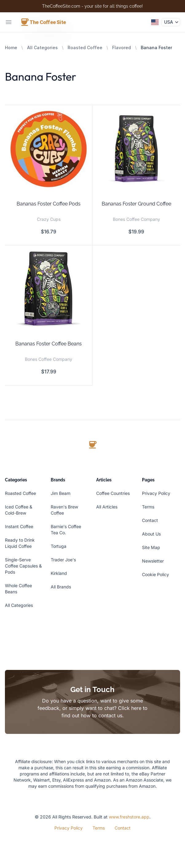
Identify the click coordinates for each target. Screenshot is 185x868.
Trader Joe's (63, 560)
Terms (148, 507)
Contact (150, 520)
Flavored (122, 48)
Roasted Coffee (85, 48)
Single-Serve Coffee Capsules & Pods (23, 566)
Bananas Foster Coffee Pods (49, 204)
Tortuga (59, 546)
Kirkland (59, 573)
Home (11, 48)
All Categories (42, 48)
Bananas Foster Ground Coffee (136, 204)
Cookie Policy (155, 574)
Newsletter (153, 561)
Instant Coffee (19, 526)
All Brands (61, 587)
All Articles (107, 507)
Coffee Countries (113, 493)
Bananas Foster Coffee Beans (49, 344)
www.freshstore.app (129, 817)
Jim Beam (61, 493)
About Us (151, 534)
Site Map (151, 547)
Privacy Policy (156, 493)
